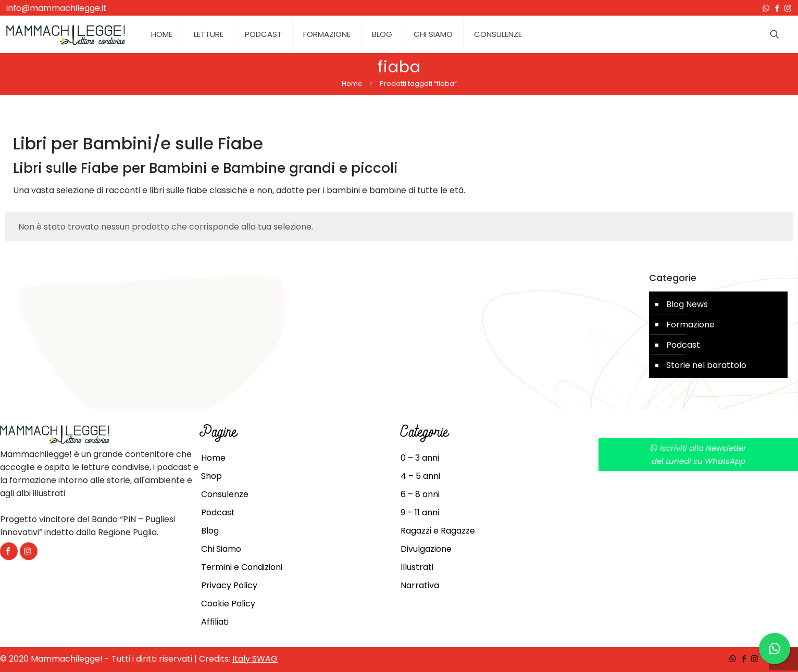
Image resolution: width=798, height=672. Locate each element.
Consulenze (225, 494)
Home (352, 84)
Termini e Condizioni (242, 567)
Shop (211, 476)
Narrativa (420, 585)
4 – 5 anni (420, 476)
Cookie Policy (228, 604)
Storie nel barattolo (706, 365)
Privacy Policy (229, 585)
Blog (210, 531)
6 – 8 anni (420, 494)
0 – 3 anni (420, 458)
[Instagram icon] (788, 8)
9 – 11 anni (420, 512)
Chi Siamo (221, 549)
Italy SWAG (255, 659)
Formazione (690, 325)
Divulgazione (426, 549)
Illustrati (417, 567)
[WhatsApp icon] (766, 8)
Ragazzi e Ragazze (438, 531)
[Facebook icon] (777, 8)
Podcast (683, 345)
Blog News (687, 304)
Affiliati (215, 622)
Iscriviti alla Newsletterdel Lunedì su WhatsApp (698, 454)
